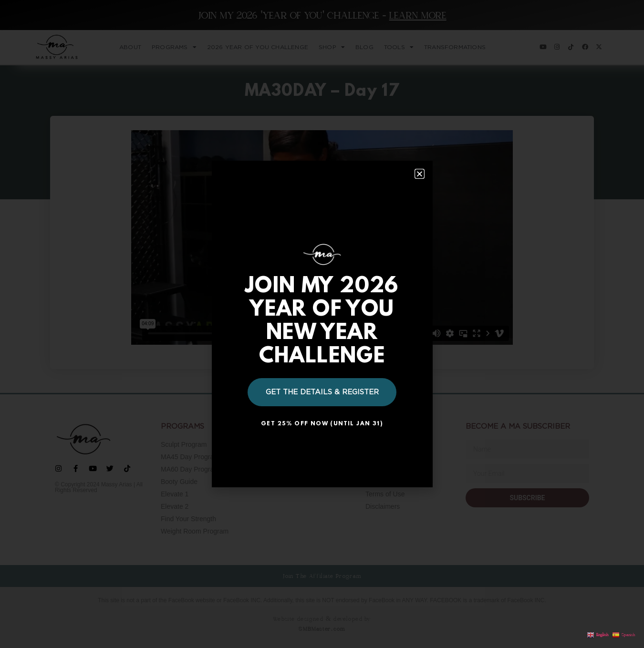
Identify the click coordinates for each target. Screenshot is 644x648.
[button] (420, 174)
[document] (322, 324)
